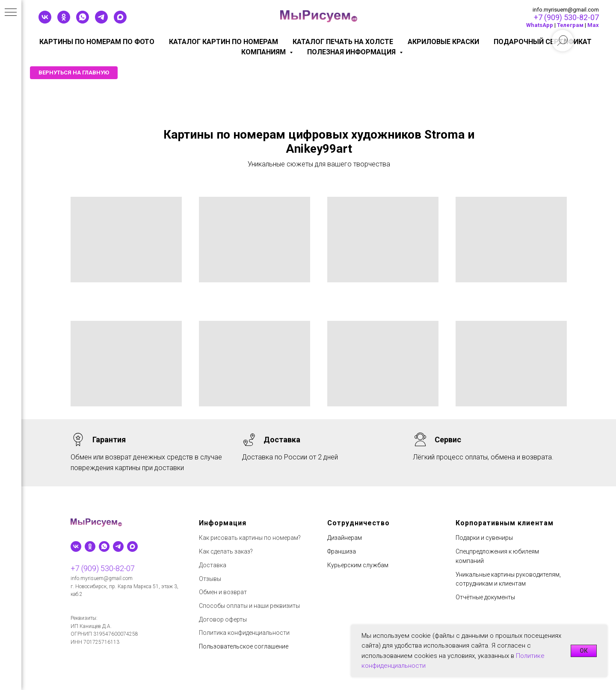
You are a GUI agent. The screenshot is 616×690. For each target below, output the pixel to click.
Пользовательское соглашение (244, 646)
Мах (593, 25)
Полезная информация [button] (352, 52)
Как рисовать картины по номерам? (250, 538)
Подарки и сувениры (484, 538)
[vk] (45, 21)
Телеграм (570, 25)
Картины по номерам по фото (97, 42)
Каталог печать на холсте (343, 42)
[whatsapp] (83, 21)
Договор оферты (223, 619)
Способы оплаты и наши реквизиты (249, 606)
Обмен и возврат (223, 592)
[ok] (64, 21)
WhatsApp (540, 25)
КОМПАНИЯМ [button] (264, 52)
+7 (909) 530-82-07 (566, 17)
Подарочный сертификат (543, 42)
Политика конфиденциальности (244, 633)
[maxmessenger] (120, 21)
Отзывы (210, 579)
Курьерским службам (358, 565)
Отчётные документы (485, 597)
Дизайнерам (345, 538)
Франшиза (342, 551)
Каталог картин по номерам (224, 42)
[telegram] (101, 21)
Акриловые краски (443, 42)
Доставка (213, 565)
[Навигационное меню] (11, 13)
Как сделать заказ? (226, 551)
